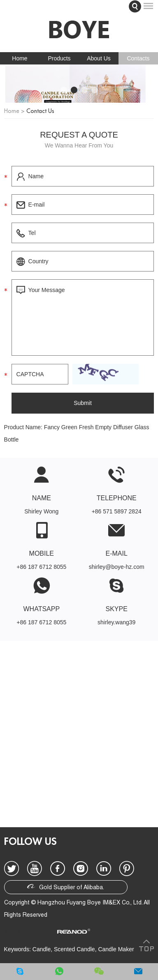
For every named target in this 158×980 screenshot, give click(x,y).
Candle (42, 949)
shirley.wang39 (116, 622)
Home (20, 58)
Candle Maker (116, 949)
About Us (99, 58)
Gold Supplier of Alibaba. (66, 886)
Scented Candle (74, 949)
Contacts (138, 58)
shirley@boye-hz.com (117, 567)
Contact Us (40, 111)
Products (59, 58)
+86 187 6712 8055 (41, 622)
